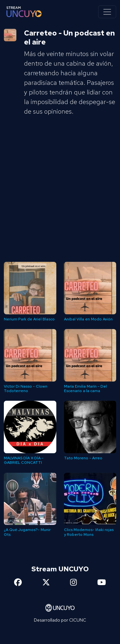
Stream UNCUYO (60, 569)
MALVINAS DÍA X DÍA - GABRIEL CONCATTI (24, 460)
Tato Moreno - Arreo (83, 458)
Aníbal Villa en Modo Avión (88, 319)
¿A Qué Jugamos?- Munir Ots (27, 532)
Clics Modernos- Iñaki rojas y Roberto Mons (89, 532)
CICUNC (78, 620)
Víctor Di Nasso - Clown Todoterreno (26, 389)
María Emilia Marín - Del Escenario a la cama (85, 389)
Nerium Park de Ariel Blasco (29, 319)
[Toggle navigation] (107, 12)
